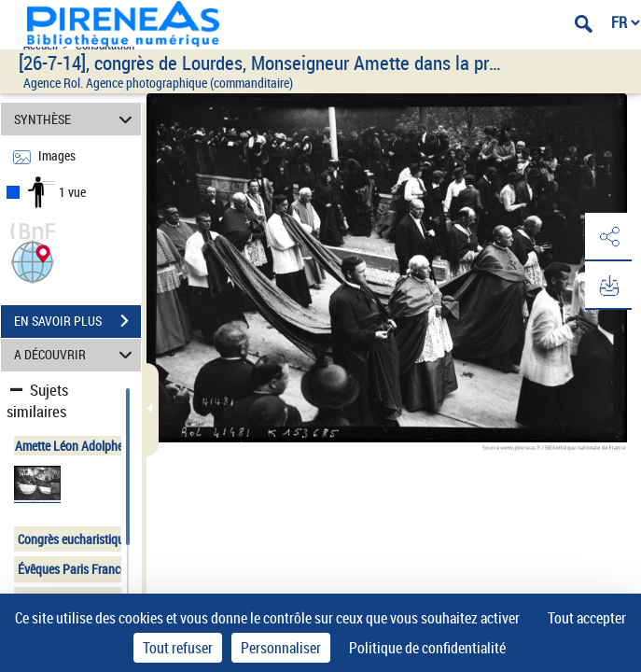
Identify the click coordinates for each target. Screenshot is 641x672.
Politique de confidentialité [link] (427, 648)
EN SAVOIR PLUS (77, 321)
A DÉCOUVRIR (76, 355)
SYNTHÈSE (76, 119)
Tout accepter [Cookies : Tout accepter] (587, 618)
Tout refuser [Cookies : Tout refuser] (178, 648)
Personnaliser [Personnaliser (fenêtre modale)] (281, 648)
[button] (33, 260)
